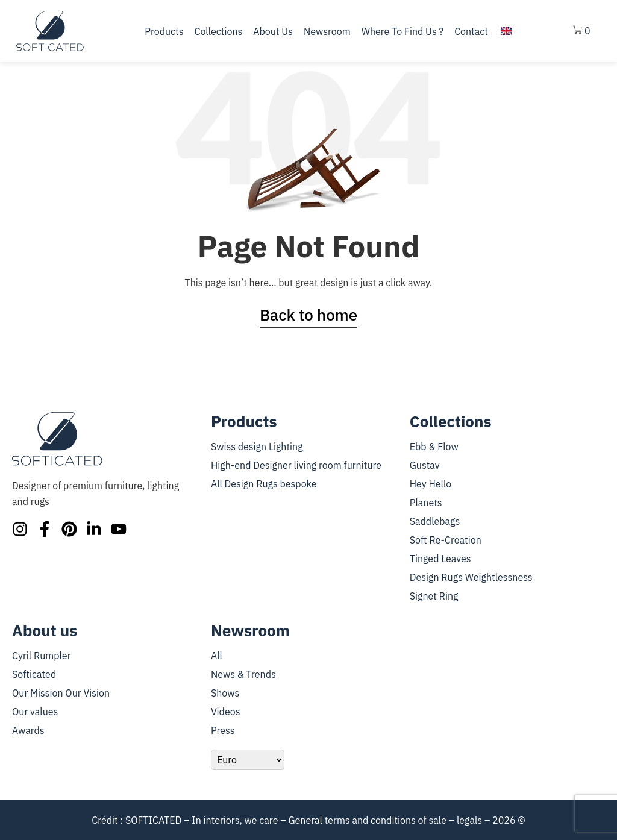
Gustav (425, 465)
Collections (218, 31)
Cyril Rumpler (42, 656)
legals (469, 820)
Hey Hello (431, 484)
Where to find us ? (402, 31)
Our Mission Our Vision (61, 693)
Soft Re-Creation (446, 540)
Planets (426, 503)
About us (273, 31)
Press (223, 730)
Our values (35, 712)
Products (164, 31)
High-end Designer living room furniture (296, 465)
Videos (226, 712)
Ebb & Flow (434, 447)
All (217, 656)
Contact (471, 31)
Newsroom (327, 31)
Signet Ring (434, 596)
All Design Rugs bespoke (264, 484)
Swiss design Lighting (257, 447)
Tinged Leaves (440, 559)
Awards (28, 730)
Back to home (308, 315)
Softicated (34, 674)
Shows (225, 693)
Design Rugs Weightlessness (471, 577)
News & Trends (243, 674)
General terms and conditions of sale (367, 820)
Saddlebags (435, 521)
